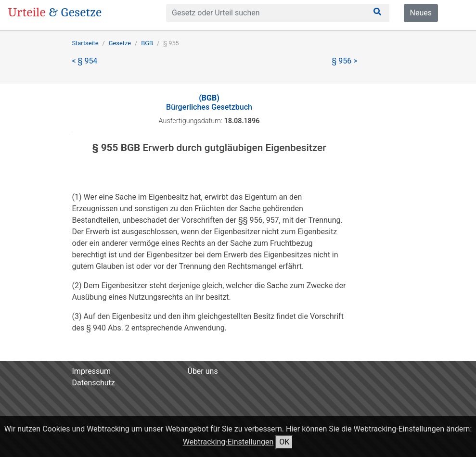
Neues (421, 13)
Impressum (92, 371)
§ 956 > (345, 61)
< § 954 (85, 61)
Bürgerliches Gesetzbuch (209, 102)
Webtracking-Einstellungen (228, 442)
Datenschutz (94, 383)
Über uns (203, 371)
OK (284, 442)
